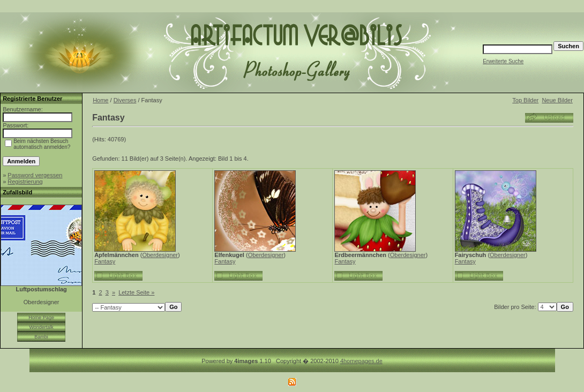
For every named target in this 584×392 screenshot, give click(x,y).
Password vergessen (35, 175)
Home (100, 100)
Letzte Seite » (136, 292)
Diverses (125, 100)
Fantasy (105, 261)
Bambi (41, 337)
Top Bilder (525, 100)
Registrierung (25, 182)
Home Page (41, 318)
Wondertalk (41, 327)
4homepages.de (361, 361)
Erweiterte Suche (503, 61)
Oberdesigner (160, 255)
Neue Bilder (557, 100)
